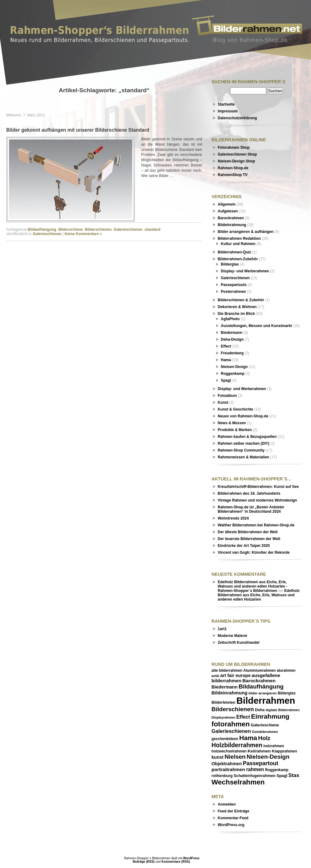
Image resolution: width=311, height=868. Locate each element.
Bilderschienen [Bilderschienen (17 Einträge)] (233, 709)
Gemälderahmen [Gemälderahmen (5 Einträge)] (265, 732)
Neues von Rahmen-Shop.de (243, 416)
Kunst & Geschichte (235, 409)
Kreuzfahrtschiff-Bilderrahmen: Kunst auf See (258, 487)
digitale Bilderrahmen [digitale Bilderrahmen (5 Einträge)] (283, 710)
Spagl (226, 380)
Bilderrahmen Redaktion (239, 239)
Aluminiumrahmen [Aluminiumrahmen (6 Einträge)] (259, 670)
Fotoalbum (227, 396)
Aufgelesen (228, 211)
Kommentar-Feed (233, 818)
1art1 (222, 629)
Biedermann (232, 333)
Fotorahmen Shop (234, 148)
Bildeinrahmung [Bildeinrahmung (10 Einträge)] (230, 693)
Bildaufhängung (42, 229)
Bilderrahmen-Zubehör (238, 259)
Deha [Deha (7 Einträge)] (260, 710)
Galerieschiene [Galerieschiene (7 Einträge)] (265, 725)
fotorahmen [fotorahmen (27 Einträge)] (231, 724)
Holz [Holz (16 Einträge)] (264, 738)
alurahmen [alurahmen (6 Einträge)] (286, 670)
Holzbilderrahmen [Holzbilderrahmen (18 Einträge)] (237, 745)
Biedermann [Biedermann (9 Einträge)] (225, 687)
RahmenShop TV (233, 175)
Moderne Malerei (232, 636)
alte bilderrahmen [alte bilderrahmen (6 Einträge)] (227, 670)
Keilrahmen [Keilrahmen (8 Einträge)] (259, 751)
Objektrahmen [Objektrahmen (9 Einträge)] (227, 764)
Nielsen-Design (234, 367)
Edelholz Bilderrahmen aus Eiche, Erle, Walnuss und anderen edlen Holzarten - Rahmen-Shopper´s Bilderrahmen (253, 586)
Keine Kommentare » (83, 234)
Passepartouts (234, 285)
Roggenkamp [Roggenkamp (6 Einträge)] (277, 770)
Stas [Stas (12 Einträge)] (294, 775)
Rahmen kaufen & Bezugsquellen (247, 437)
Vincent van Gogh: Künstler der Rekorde (254, 552)
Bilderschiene (70, 229)
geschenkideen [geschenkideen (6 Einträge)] (225, 739)
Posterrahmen (233, 292)
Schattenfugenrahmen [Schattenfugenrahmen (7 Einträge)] (255, 776)
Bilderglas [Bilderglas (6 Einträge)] (287, 693)
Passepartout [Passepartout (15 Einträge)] (261, 763)
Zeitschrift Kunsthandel (239, 643)
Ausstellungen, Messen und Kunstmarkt (256, 326)
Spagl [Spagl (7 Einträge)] (282, 776)
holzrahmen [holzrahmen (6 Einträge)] (274, 746)
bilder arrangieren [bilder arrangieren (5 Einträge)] (263, 693)
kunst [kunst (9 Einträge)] (218, 757)
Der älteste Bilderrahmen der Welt (248, 532)
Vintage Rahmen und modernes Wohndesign (257, 500)
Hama (226, 360)
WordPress (191, 858)
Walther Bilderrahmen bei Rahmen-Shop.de (256, 525)
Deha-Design (232, 339)
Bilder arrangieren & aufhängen (246, 232)
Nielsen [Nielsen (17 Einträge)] (235, 757)
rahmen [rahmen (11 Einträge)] (255, 769)
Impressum (228, 111)
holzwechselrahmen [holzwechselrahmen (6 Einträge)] (229, 751)
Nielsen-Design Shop (236, 161)
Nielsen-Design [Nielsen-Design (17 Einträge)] (268, 757)
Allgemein (227, 204)
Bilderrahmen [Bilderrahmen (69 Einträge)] (266, 700)
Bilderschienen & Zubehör (241, 300)
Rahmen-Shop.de (233, 168)
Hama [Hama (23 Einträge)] (248, 738)
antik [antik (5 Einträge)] (215, 676)
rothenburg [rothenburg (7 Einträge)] (222, 776)
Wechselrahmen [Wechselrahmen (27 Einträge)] (238, 782)
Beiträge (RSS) (144, 862)
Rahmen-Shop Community (241, 450)
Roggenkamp (233, 374)
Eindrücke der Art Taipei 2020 (244, 546)
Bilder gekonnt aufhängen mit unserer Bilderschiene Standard (78, 130)
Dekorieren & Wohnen (237, 307)
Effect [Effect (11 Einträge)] (243, 717)
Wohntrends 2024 (233, 518)
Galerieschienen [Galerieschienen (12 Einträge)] (231, 731)
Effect (226, 346)
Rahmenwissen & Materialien (243, 457)
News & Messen (232, 423)
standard (153, 229)
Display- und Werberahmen (245, 271)
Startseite (226, 104)
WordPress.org (231, 825)
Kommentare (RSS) (176, 862)
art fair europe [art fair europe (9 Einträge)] (235, 675)
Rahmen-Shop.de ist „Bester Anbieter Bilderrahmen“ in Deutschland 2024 (251, 509)
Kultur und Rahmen (238, 244)
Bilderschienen (98, 229)
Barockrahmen (231, 218)
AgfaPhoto (230, 319)
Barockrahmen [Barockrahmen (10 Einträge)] (259, 681)
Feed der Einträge (233, 811)
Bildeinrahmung (232, 225)
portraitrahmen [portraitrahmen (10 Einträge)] (228, 769)
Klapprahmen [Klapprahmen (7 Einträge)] (284, 751)
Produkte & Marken (235, 430)
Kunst (223, 402)
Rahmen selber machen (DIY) (244, 443)
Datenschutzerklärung (237, 118)
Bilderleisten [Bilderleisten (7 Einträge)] (223, 702)
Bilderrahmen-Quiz (234, 252)
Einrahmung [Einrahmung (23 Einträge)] (270, 716)
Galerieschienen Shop (237, 154)
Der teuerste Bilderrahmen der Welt (249, 539)
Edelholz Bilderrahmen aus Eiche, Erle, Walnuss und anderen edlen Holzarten (259, 595)
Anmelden (227, 804)
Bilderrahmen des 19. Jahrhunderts (249, 493)
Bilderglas (230, 264)
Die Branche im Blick (236, 314)
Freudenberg (232, 353)
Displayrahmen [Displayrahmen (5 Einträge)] (223, 717)
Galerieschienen (128, 229)
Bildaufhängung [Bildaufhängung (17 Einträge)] (261, 686)
